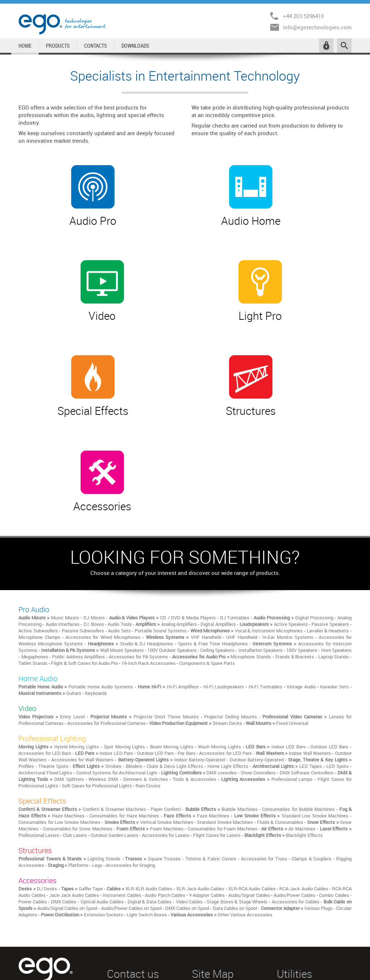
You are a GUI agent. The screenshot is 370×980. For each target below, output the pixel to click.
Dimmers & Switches (146, 662)
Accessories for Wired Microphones (103, 520)
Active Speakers (291, 507)
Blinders (134, 649)
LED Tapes (311, 649)
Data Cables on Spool (235, 791)
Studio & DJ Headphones (147, 527)
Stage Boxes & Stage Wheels (237, 785)
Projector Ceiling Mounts (230, 600)
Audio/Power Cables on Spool (131, 791)
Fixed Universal (292, 606)
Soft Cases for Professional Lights (97, 669)
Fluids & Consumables (280, 705)
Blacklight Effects (304, 718)
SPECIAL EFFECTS (212, 923)
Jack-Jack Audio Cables (74, 778)
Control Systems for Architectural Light (117, 656)
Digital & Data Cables (150, 785)
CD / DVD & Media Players (188, 501)
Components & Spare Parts (207, 546)
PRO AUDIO (204, 887)
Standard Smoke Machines (225, 705)
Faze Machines (213, 699)
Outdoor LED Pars (156, 636)
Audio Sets (119, 514)
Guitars (74, 576)
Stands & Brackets (294, 540)
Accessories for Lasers (166, 718)
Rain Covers (148, 669)
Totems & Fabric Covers (211, 742)
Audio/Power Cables (294, 778)
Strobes (113, 649)
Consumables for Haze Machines (124, 699)
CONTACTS (96, 46)
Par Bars (186, 636)
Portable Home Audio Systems (101, 570)
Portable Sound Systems (161, 514)
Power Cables (33, 785)
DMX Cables (64, 785)
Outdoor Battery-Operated (257, 643)
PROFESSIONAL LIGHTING (220, 914)
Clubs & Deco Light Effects (175, 649)
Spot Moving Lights (124, 630)
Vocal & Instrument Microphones (269, 514)
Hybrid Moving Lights (77, 630)
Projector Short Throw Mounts (166, 600)
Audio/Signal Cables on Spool (67, 791)
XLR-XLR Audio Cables (149, 772)
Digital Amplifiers (218, 507)
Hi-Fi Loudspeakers (224, 570)
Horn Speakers (336, 533)
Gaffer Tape (91, 772)
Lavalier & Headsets (328, 514)
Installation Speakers (261, 533)
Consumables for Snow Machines (78, 712)
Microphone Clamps (39, 520)
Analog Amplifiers (179, 507)
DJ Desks (47, 772)
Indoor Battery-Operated (199, 643)
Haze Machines (68, 699)
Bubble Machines (239, 692)
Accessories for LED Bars (45, 636)
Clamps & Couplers (311, 742)
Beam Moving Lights (172, 630)
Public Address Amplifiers (78, 540)
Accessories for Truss (264, 742)
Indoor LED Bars (289, 630)
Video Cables (190, 785)
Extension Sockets (104, 798)
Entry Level (72, 600)
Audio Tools (120, 507)
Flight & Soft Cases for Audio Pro (84, 546)
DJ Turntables (235, 501)
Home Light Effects (228, 649)
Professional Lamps (292, 662)
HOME (25, 46)
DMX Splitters (69, 662)
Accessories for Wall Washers (83, 643)
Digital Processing (314, 501)
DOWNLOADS (135, 46)
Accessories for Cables (296, 785)
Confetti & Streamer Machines (115, 692)
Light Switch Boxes (147, 798)
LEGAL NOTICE (293, 878)
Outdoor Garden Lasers (115, 718)
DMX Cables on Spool (187, 791)
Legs (97, 748)
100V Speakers (302, 533)
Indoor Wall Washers (310, 636)
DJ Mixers (94, 501)
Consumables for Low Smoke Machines (59, 705)
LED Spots (337, 649)
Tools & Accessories (194, 662)
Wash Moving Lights (220, 630)
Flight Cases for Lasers (217, 718)
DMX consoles (221, 656)
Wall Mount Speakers (122, 533)
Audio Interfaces (63, 507)
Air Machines (302, 712)
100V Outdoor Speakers (172, 533)
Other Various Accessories (245, 798)
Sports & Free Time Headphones (213, 527)
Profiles (26, 649)
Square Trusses (164, 742)
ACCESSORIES (207, 941)
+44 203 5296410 (303, 16)
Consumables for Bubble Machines (298, 692)
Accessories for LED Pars (225, 636)
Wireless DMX (103, 662)
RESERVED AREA (295, 887)
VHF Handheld (206, 520)
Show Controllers (258, 656)
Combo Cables (334, 778)
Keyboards (96, 576)
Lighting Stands (104, 742)
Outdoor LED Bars (329, 630)
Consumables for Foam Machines (222, 712)
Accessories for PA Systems (138, 540)
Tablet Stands (33, 546)
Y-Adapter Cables (207, 778)
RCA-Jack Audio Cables (304, 772)
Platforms (78, 748)
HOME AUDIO (206, 896)
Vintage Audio (301, 570)
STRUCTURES (207, 932)
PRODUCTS (58, 46)
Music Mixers (65, 501)
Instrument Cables (122, 778)
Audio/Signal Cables (249, 778)
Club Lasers (75, 718)
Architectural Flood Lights (45, 656)
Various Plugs (318, 791)
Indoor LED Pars (116, 636)
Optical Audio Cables (102, 785)
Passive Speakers (330, 507)
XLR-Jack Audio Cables (201, 772)
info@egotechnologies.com (317, 27)
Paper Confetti (166, 692)
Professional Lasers (39, 718)
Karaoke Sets (334, 570)
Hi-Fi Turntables (265, 570)
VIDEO (199, 905)
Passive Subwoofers (83, 514)
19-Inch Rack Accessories (149, 546)
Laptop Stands (334, 540)
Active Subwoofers (38, 514)
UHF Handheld (242, 520)
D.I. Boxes (94, 507)
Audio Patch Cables (165, 778)
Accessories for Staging (130, 748)
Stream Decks (227, 606)
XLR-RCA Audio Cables (252, 772)
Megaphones (35, 540)
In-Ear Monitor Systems (288, 520)
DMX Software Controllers (307, 656)
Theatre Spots (53, 649)
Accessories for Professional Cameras (106, 606)
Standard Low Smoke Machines (315, 699)
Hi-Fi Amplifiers (183, 570)
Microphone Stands (251, 540)
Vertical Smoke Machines (167, 705)
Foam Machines (167, 712)
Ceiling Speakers (217, 533)
